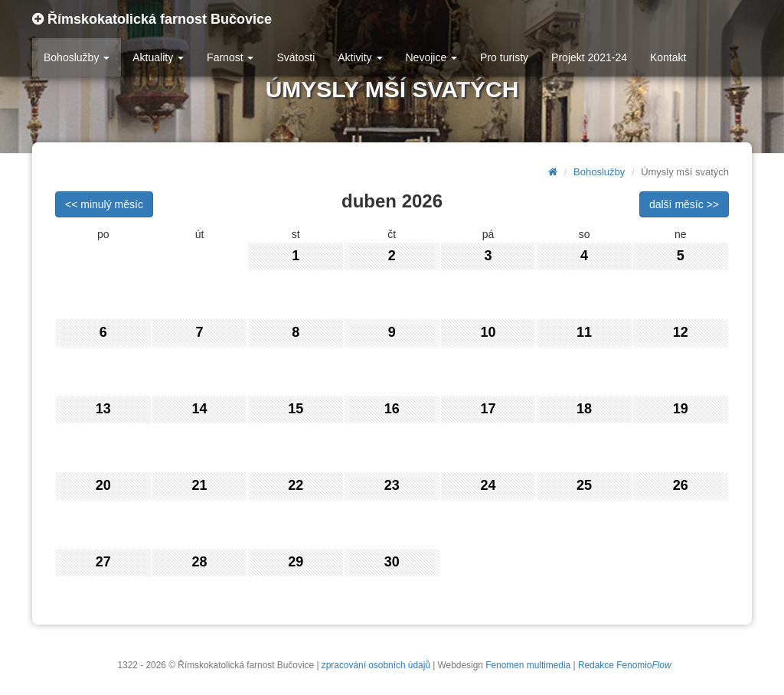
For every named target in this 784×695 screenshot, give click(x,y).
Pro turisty (504, 57)
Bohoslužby (77, 57)
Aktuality (158, 57)
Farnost (230, 57)
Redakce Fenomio (625, 665)
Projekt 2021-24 (589, 57)
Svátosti (296, 57)
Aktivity (360, 57)
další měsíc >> (684, 204)
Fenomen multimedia (528, 665)
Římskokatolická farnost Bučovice (152, 19)
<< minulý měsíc (104, 204)
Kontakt (668, 57)
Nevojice (432, 57)
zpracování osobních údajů (376, 665)
